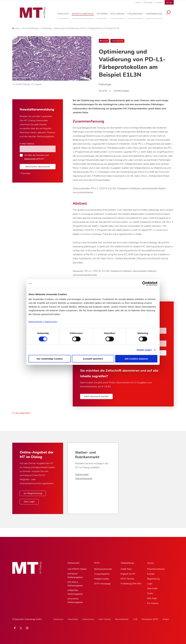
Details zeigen (144, 350)
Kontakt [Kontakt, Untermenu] (151, 574)
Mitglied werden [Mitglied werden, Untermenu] (102, 579)
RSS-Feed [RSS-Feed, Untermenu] (152, 598)
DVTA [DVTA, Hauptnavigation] (97, 563)
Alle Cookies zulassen (136, 359)
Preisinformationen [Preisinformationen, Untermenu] (156, 569)
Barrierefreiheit (122, 619)
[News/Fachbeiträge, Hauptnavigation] (85, 13)
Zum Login (29, 502)
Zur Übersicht (21, 413)
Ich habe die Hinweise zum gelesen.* (37, 157)
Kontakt (159, 3)
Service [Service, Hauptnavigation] (150, 563)
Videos (138, 3)
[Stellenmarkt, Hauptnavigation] (137, 13)
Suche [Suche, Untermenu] (150, 593)
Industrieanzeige (84, 478)
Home (16, 29)
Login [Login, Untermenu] (150, 584)
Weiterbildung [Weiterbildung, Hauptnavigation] (127, 563)
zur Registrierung (33, 493)
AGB (135, 619)
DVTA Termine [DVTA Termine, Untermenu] (127, 579)
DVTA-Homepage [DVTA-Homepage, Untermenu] (102, 584)
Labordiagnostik (117, 41)
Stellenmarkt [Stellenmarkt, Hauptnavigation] (73, 563)
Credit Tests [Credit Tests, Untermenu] (126, 569)
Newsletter (148, 3)
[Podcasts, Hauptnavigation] (65, 13)
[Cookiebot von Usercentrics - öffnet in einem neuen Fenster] (144, 284)
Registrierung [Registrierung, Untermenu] (153, 579)
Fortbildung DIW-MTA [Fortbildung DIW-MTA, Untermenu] (131, 584)
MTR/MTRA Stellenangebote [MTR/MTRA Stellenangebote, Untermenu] (75, 592)
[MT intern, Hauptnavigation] (104, 13)
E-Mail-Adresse (27, 144)
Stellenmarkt (82, 474)
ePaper (166, 619)
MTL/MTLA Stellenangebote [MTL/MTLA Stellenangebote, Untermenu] (75, 584)
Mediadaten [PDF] (150, 619)
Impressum (51, 322)
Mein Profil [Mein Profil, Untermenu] (152, 589)
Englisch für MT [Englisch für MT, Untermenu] (128, 574)
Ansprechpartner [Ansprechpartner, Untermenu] (102, 574)
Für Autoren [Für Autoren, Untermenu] (153, 603)
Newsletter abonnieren (38, 167)
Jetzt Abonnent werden (96, 396)
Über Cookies (105, 619)
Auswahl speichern (93, 359)
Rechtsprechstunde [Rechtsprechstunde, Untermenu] (103, 569)
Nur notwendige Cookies (50, 359)
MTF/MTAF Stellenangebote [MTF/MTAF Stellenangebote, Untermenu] (75, 576)
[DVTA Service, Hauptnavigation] (119, 13)
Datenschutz (36, 322)
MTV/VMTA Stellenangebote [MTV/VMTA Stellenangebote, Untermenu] (75, 601)
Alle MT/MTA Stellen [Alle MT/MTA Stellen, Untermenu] (77, 569)
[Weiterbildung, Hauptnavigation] (156, 13)
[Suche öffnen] (170, 12)
